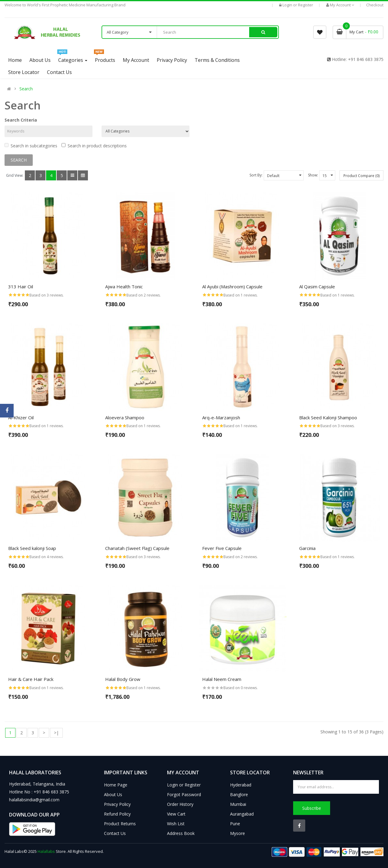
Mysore (237, 833)
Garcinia (307, 548)
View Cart (176, 814)
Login (288, 5)
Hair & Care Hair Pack (31, 679)
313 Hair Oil (21, 287)
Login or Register (184, 785)
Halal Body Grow (123, 679)
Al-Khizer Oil (21, 417)
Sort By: (256, 175)
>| (56, 733)
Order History (180, 804)
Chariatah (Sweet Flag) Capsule (137, 548)
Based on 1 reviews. (241, 295)
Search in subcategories (31, 146)
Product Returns (120, 824)
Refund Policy (117, 814)
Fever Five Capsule (222, 548)
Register (306, 5)
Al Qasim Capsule (317, 287)
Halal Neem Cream (222, 679)
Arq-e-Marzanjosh (221, 417)
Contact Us (115, 833)
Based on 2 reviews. (144, 295)
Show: (313, 175)
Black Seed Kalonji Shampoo (328, 417)
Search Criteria (21, 120)
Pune (235, 824)
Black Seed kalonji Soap (32, 548)
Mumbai (238, 804)
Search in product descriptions (94, 146)
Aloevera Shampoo (125, 417)
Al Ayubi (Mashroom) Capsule (232, 287)
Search (26, 89)
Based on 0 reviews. (241, 688)
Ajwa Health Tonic (124, 287)
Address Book (181, 833)
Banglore (239, 794)
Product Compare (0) (361, 176)
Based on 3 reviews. (47, 295)
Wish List (176, 824)
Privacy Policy (117, 804)
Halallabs (46, 851)
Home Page (116, 785)
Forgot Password (184, 794)
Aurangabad (242, 814)
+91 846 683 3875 (366, 59)
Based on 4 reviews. (47, 557)
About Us (113, 794)
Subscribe (312, 808)
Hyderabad (241, 785)
